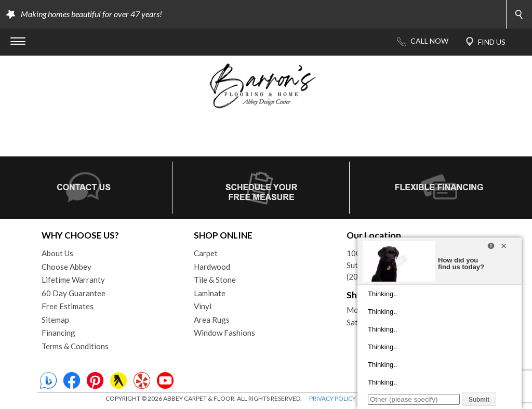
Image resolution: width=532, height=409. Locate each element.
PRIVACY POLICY (332, 398)
